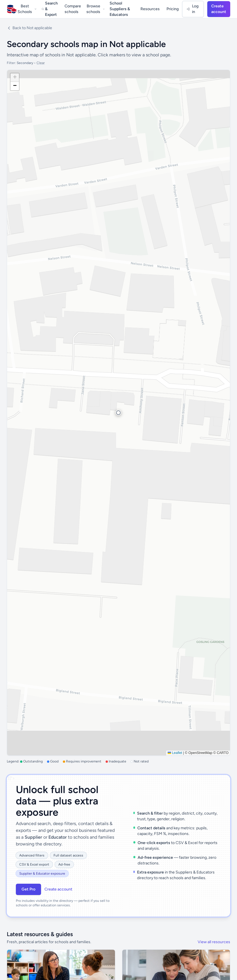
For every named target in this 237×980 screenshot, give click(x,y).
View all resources (214, 942)
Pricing (173, 9)
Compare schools (73, 9)
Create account (219, 9)
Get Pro (28, 889)
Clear (41, 63)
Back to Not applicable (29, 28)
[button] (118, 413)
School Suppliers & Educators (120, 9)
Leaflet (175, 753)
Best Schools (27, 9)
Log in (192, 9)
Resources (150, 9)
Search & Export (50, 9)
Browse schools (96, 9)
